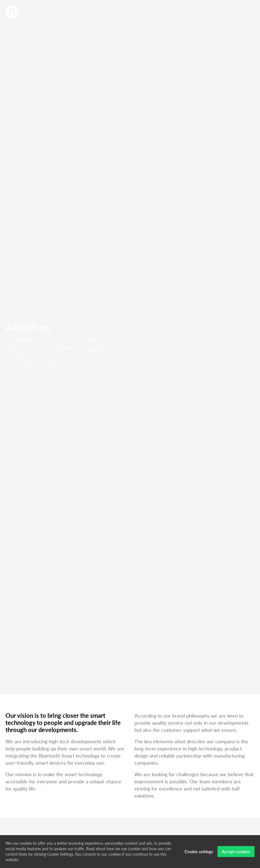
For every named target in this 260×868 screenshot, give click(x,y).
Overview (34, 12)
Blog (147, 12)
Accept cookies (236, 852)
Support (167, 12)
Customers (125, 12)
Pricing (76, 12)
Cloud (56, 12)
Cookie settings (199, 852)
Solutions (99, 12)
